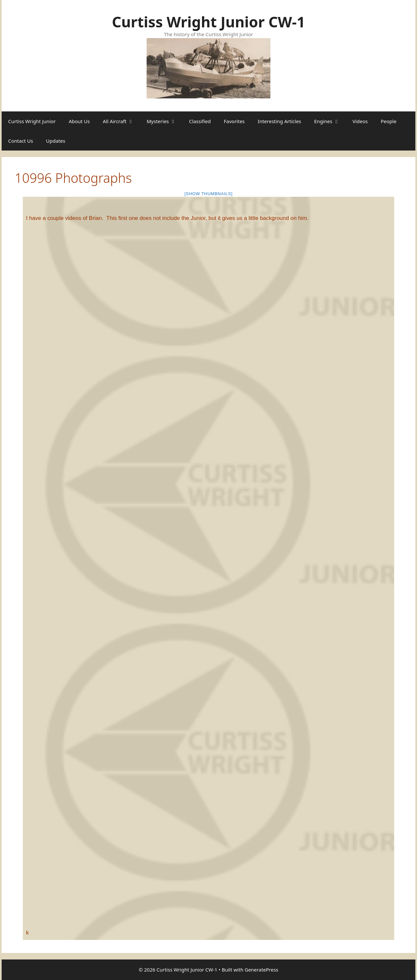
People (389, 121)
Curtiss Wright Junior (32, 121)
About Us (79, 121)
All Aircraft (122, 121)
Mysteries (165, 121)
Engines (330, 121)
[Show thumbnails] (208, 194)
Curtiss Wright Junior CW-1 (208, 22)
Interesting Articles (279, 121)
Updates (56, 141)
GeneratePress (261, 970)
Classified (200, 121)
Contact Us (21, 141)
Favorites (234, 121)
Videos (360, 121)
